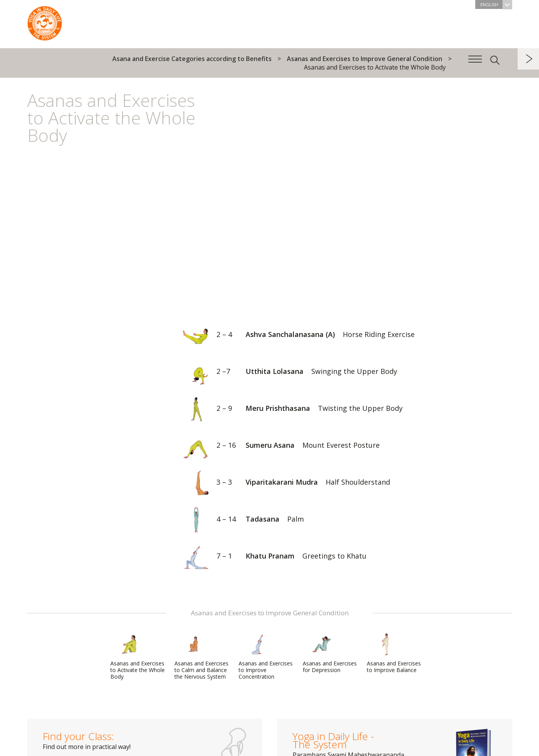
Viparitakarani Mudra (283, 483)
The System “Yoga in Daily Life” (45, 21)
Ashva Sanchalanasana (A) (295, 335)
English (496, 4)
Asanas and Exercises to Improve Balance (394, 653)
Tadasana (240, 520)
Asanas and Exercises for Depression (330, 653)
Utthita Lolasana (287, 372)
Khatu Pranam (271, 557)
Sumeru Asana (278, 446)
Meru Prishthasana (289, 409)
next (528, 59)
